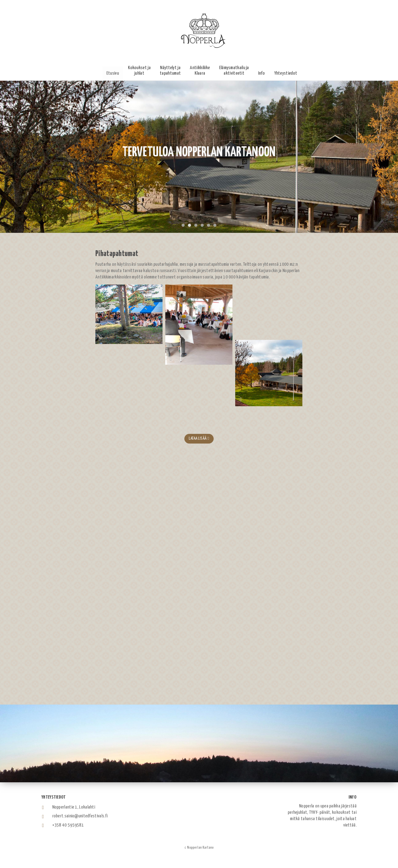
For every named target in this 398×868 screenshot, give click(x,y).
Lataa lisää (199, 438)
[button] (139, 71)
